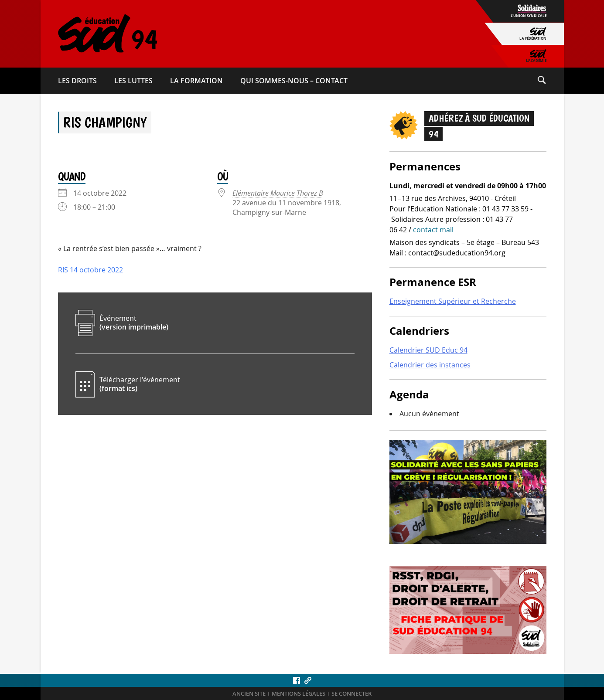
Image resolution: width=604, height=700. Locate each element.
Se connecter (351, 694)
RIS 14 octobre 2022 (90, 270)
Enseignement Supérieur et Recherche (453, 301)
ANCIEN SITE (249, 694)
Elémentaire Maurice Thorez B (278, 193)
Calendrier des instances (430, 365)
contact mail (433, 230)
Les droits (77, 81)
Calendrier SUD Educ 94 (428, 350)
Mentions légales (299, 694)
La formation (196, 81)
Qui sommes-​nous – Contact (294, 81)
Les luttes (133, 81)
